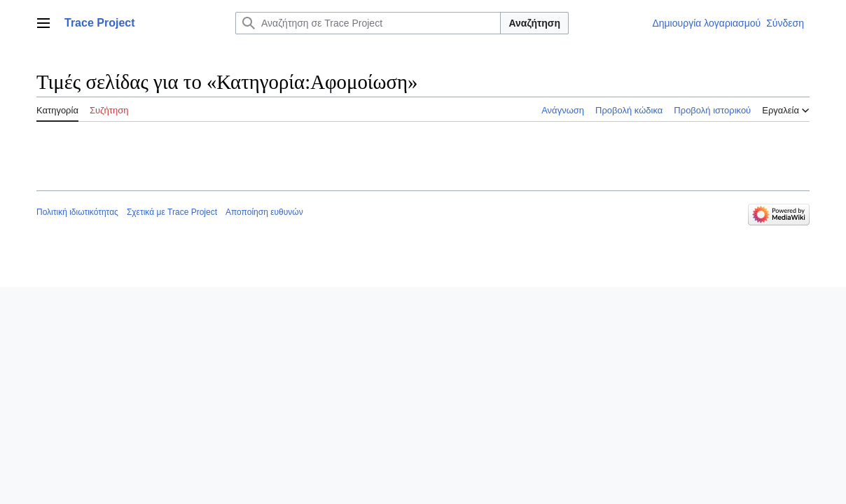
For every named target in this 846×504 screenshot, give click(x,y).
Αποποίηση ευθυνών (264, 212)
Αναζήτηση (534, 23)
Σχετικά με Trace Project (172, 212)
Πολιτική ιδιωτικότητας (77, 212)
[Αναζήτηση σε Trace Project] (368, 23)
